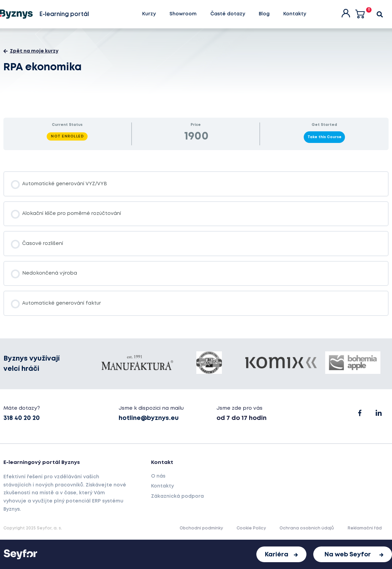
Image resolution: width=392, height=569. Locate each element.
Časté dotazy (228, 14)
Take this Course (325, 137)
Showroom (183, 14)
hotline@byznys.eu (149, 418)
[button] (281, 555)
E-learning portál (64, 14)
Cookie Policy (251, 528)
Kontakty (295, 14)
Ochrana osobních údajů (307, 528)
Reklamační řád (365, 528)
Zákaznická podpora (177, 496)
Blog (264, 14)
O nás (158, 476)
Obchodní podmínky (201, 528)
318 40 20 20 (22, 418)
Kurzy (149, 14)
